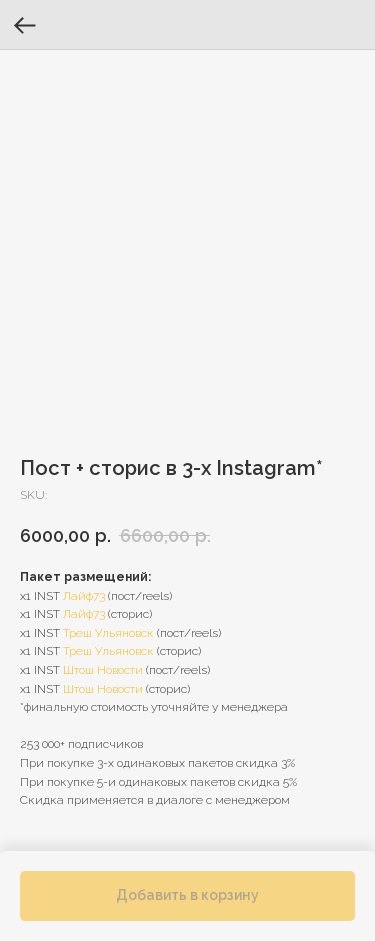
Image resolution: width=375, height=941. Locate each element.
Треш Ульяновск (108, 633)
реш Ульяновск (111, 651)
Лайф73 (84, 596)
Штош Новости (103, 670)
